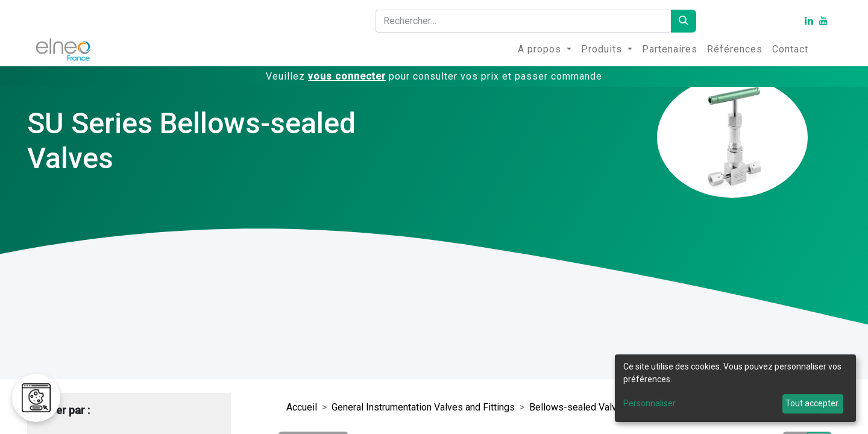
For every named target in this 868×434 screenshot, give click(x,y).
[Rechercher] (684, 21)
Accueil (302, 407)
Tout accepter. (813, 403)
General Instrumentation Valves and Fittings (423, 407)
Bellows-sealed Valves (578, 407)
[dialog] (735, 388)
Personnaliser (649, 403)
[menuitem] (545, 49)
